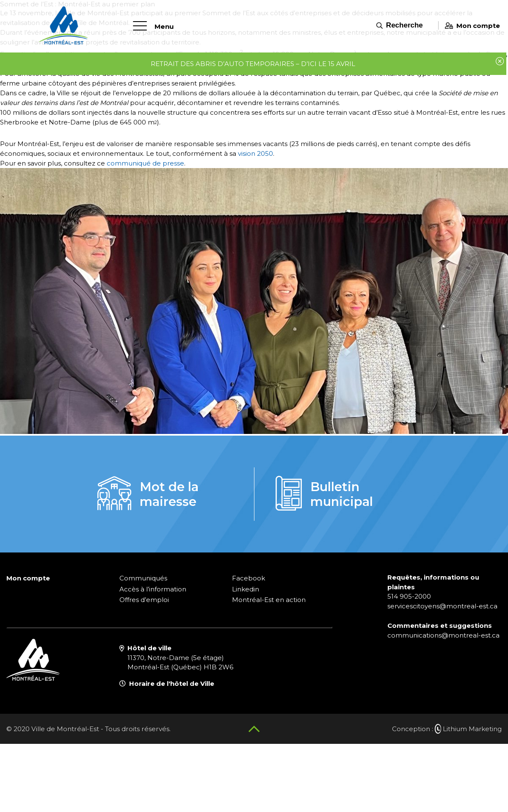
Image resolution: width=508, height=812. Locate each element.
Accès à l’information (153, 589)
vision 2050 (255, 153)
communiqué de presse (145, 163)
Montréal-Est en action (269, 600)
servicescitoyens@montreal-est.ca (442, 606)
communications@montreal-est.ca (443, 635)
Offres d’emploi (144, 600)
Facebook (248, 578)
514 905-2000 (409, 596)
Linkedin (246, 589)
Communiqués (143, 578)
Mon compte (469, 24)
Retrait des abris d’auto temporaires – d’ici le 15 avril (252, 63)
